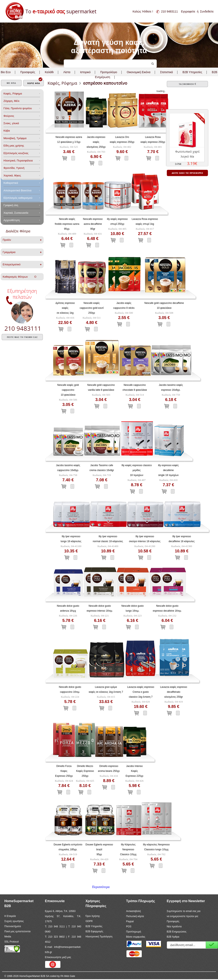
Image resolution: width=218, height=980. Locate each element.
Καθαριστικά (11, 183)
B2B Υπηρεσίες (94, 926)
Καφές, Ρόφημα (13, 94)
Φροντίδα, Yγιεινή (14, 168)
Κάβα (7, 131)
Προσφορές (28, 72)
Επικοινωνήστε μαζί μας (58, 957)
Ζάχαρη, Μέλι (11, 101)
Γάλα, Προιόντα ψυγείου (18, 108)
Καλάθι (49, 72)
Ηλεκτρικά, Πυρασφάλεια (18, 161)
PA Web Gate (68, 976)
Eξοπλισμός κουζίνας (16, 153)
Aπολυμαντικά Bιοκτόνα (17, 190)
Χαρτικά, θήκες (12, 175)
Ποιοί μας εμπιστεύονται (17, 931)
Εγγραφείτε (188, 11)
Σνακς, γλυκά (11, 123)
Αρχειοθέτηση (12, 220)
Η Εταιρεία (10, 916)
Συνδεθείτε (207, 11)
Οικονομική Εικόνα (139, 72)
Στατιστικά (166, 72)
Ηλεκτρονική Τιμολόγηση (99, 937)
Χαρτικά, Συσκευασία (16, 213)
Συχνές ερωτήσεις (14, 921)
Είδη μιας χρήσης (14, 146)
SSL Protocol (11, 942)
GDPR (89, 921)
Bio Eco (6, 72)
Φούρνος (9, 116)
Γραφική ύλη (11, 205)
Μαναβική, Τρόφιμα (15, 138)
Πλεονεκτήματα (13, 926)
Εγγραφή (212, 945)
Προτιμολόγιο (109, 72)
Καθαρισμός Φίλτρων (19, 277)
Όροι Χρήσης (93, 916)
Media (8, 937)
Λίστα (67, 72)
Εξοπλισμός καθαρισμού (18, 198)
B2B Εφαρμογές (94, 931)
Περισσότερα (101, 887)
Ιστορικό (85, 72)
